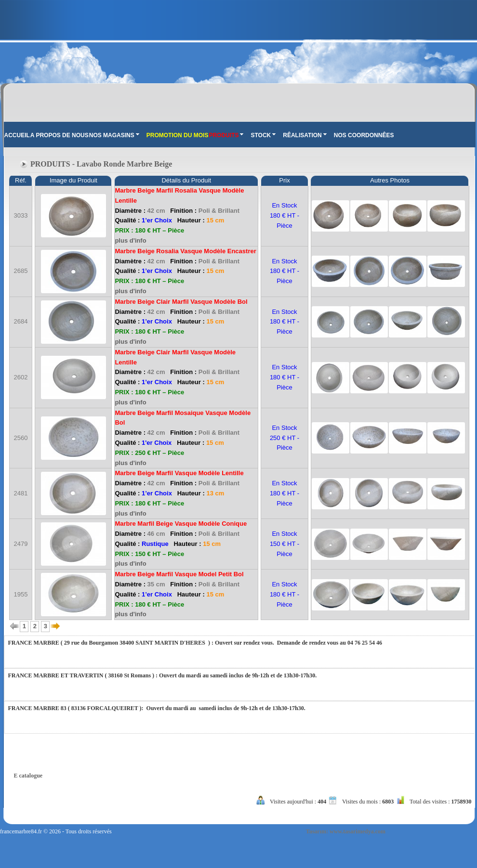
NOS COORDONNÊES (364, 135)
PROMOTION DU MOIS (178, 135)
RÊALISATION (305, 135)
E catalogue (28, 776)
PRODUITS (226, 135)
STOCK (263, 135)
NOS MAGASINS (114, 135)
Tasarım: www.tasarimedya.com (346, 831)
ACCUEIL (17, 135)
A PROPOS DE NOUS (60, 135)
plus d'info (130, 240)
